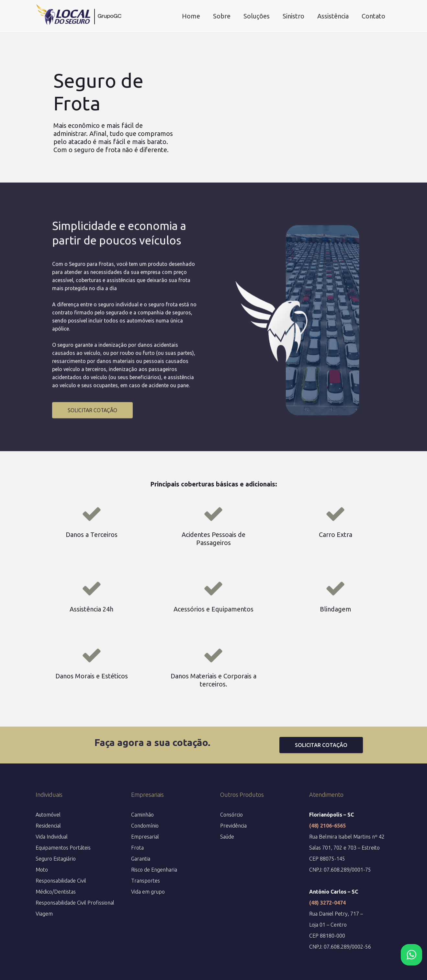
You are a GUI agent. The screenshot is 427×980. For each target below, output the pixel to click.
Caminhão (142, 815)
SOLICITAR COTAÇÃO (92, 456)
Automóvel (48, 815)
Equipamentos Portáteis (63, 848)
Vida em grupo (148, 892)
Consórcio (231, 815)
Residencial (48, 826)
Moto (42, 870)
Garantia (141, 859)
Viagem (44, 914)
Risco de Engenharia (154, 870)
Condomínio (145, 826)
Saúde (227, 837)
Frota (137, 848)
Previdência (233, 826)
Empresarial (145, 837)
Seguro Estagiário (56, 859)
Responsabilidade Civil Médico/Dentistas (61, 886)
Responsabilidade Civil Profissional (75, 903)
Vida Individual (52, 837)
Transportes (146, 881)
